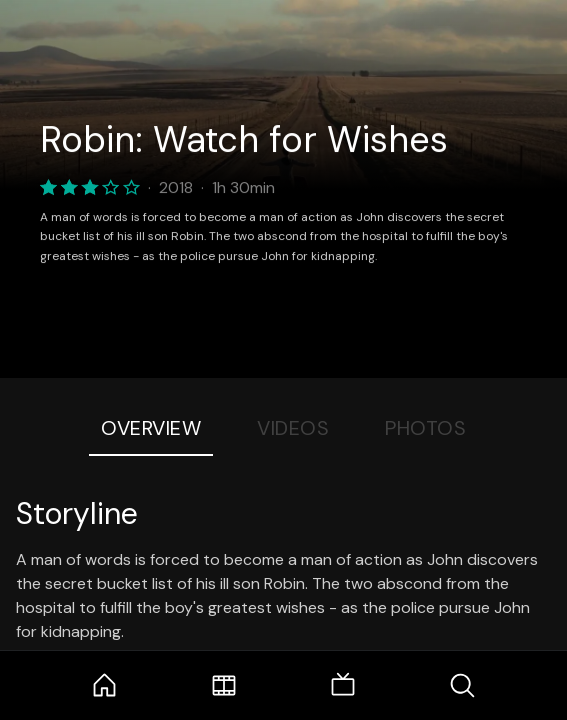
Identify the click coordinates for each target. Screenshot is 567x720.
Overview (151, 428)
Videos (293, 428)
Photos (425, 428)
